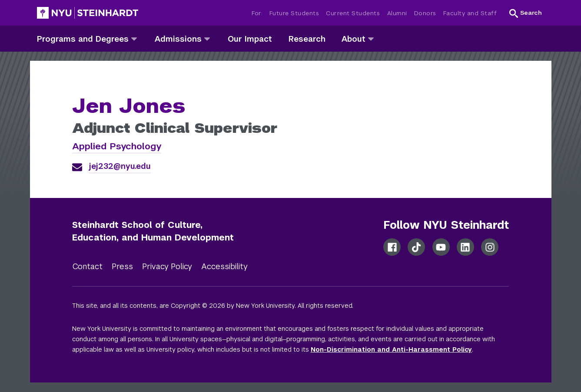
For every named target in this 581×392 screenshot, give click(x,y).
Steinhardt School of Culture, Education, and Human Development (153, 231)
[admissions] (207, 38)
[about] (371, 38)
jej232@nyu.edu (120, 166)
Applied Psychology (117, 146)
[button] (526, 13)
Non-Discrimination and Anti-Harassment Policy (391, 349)
